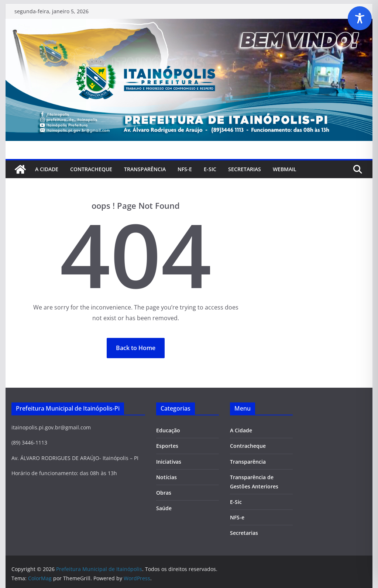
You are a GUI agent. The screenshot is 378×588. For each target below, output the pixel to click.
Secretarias (244, 533)
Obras (164, 493)
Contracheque (91, 169)
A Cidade (47, 169)
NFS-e (185, 169)
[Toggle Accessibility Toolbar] (360, 18)
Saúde (164, 508)
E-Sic (210, 169)
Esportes (167, 446)
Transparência (145, 169)
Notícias (166, 477)
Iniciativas (169, 462)
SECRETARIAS (245, 169)
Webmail (285, 169)
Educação (168, 430)
